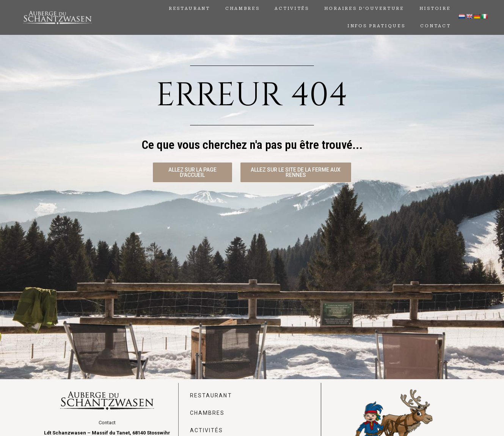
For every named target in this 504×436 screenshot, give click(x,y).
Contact (435, 26)
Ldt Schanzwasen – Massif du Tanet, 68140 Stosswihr (107, 433)
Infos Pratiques (376, 26)
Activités (292, 9)
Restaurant (189, 9)
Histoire (435, 9)
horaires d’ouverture (364, 9)
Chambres (243, 9)
